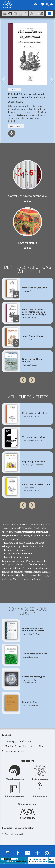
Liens (42, 746)
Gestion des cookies (14, 751)
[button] (3, 80)
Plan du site (28, 741)
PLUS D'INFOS (16, 126)
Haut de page (11, 741)
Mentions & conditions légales (20, 746)
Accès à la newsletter (15, 834)
